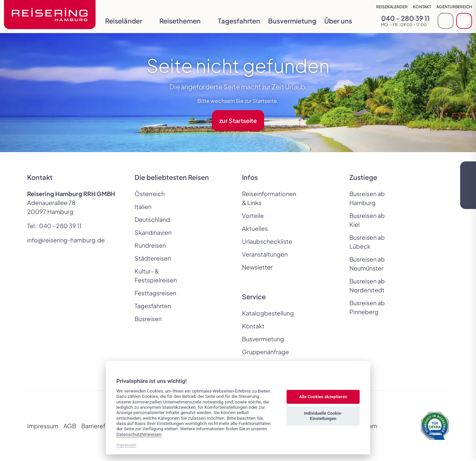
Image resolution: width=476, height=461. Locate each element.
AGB (70, 426)
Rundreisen (150, 245)
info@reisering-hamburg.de (66, 240)
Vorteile (253, 215)
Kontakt (422, 7)
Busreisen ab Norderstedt (367, 285)
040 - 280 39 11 (60, 226)
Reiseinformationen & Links (265, 198)
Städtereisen (153, 258)
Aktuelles (255, 228)
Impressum (43, 426)
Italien (143, 207)
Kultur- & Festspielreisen (156, 275)
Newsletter (257, 267)
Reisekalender (392, 7)
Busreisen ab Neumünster (367, 264)
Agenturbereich (454, 7)
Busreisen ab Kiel (367, 220)
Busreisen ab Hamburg (367, 198)
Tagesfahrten (239, 21)
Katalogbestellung (265, 313)
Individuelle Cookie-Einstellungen (323, 416)
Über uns (343, 21)
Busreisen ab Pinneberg (367, 307)
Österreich (150, 194)
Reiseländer (128, 21)
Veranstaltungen (265, 254)
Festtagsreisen (155, 293)
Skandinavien (153, 232)
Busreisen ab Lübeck (367, 242)
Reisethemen (185, 21)
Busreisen (148, 319)
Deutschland (152, 219)
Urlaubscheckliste (265, 241)
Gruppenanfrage (265, 352)
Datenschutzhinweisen (139, 434)
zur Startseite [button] (238, 121)
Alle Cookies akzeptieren (323, 397)
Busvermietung (292, 21)
